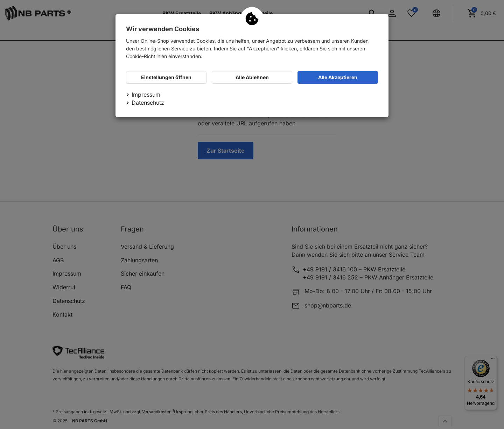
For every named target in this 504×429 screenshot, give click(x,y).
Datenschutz (148, 103)
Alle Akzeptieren (338, 77)
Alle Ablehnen (252, 77)
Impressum (146, 95)
